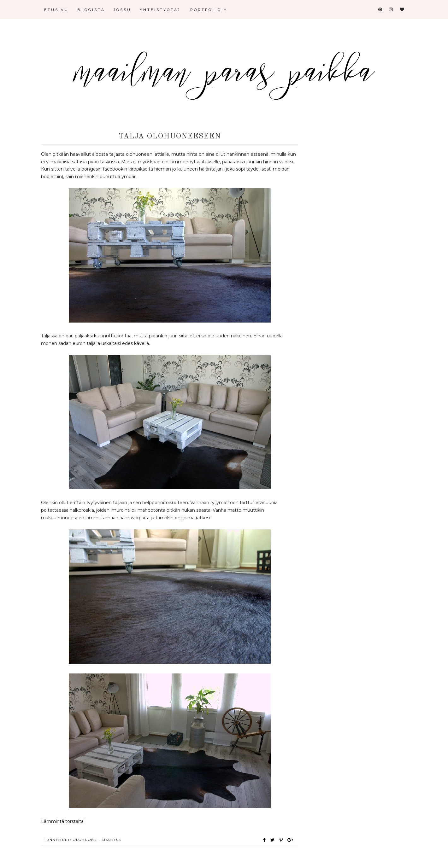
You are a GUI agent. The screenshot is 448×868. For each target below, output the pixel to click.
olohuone (86, 840)
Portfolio (209, 10)
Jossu (122, 10)
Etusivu (56, 10)
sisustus (112, 840)
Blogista (91, 10)
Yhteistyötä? (160, 10)
